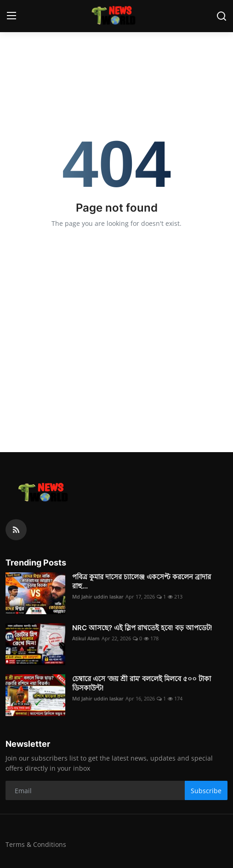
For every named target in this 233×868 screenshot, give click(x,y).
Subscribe (206, 791)
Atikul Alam (86, 638)
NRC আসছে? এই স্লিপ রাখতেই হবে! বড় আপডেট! (142, 628)
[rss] (16, 530)
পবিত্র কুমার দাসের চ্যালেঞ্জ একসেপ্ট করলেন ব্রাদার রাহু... (142, 581)
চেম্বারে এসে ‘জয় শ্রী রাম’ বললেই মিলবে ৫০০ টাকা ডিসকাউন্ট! (142, 683)
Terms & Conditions (36, 844)
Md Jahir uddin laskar (98, 596)
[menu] (11, 16)
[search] (222, 16)
